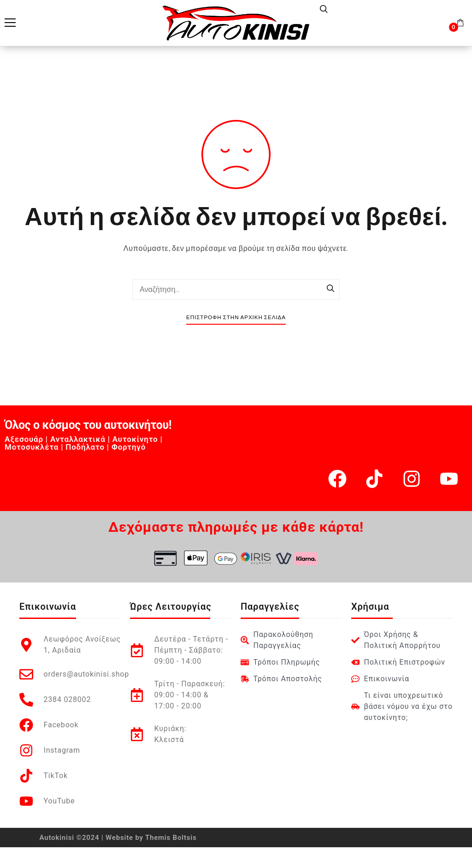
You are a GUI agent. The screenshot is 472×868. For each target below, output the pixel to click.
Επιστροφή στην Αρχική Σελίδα (236, 318)
